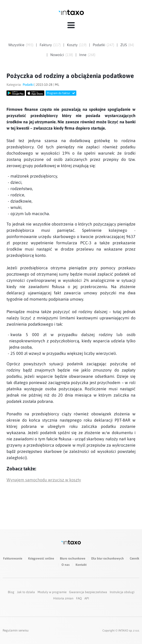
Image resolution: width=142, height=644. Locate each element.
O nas (66, 565)
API (87, 598)
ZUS (124, 45)
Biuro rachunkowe (73, 558)
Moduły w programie (52, 592)
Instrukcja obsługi (122, 592)
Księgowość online (41, 558)
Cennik (134, 558)
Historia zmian (63, 598)
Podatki (99, 45)
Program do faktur (61, 93)
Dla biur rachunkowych (107, 558)
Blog (11, 592)
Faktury (46, 45)
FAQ (79, 598)
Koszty (72, 45)
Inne (83, 55)
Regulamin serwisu (16, 630)
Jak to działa (26, 592)
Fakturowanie (13, 558)
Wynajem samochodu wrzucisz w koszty (44, 480)
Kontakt (81, 565)
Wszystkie (16, 45)
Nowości (57, 55)
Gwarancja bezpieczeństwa (88, 592)
